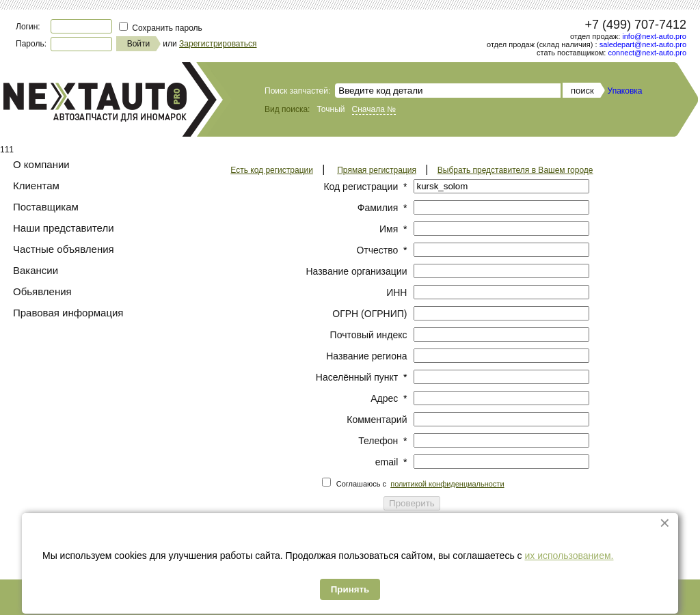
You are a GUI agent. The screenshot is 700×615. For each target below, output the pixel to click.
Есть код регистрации (272, 170)
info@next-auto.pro (654, 36)
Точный (331, 109)
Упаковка (625, 91)
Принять (350, 589)
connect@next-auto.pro (647, 53)
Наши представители (64, 228)
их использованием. (569, 556)
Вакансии (36, 270)
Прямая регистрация (377, 170)
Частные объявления (64, 249)
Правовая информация (68, 313)
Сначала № (374, 109)
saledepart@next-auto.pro (643, 44)
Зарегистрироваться (218, 44)
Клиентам (36, 186)
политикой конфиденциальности (447, 484)
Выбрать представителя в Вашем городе (515, 170)
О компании (41, 164)
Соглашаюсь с (420, 484)
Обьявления (42, 291)
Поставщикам (46, 207)
